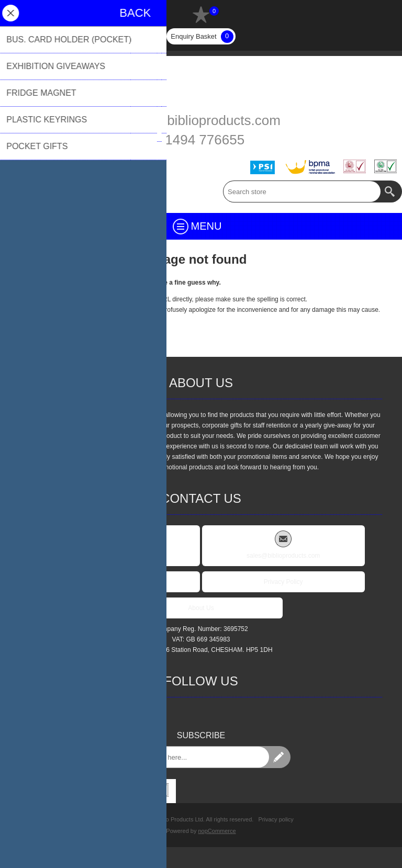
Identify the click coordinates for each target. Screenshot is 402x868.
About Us (201, 608)
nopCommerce (217, 831)
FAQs (119, 582)
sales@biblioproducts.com (201, 120)
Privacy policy (276, 819)
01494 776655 (201, 140)
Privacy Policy (283, 582)
